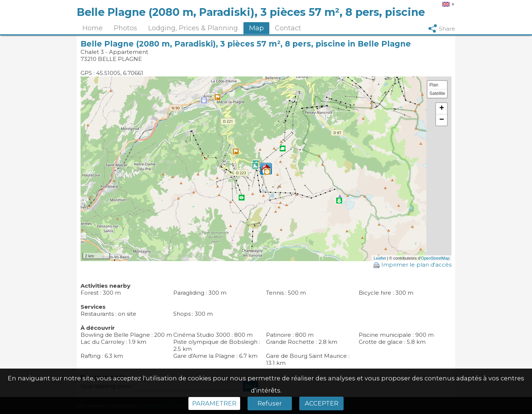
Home (93, 28)
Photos (125, 28)
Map (256, 28)
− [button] (442, 120)
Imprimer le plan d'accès (412, 265)
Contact (288, 28)
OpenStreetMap (435, 258)
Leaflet (380, 258)
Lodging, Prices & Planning (193, 28)
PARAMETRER (214, 403)
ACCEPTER (322, 403)
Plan (434, 85)
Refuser (270, 403)
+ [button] (442, 109)
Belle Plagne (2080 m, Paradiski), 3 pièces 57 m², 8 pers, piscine (251, 12)
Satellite (437, 93)
